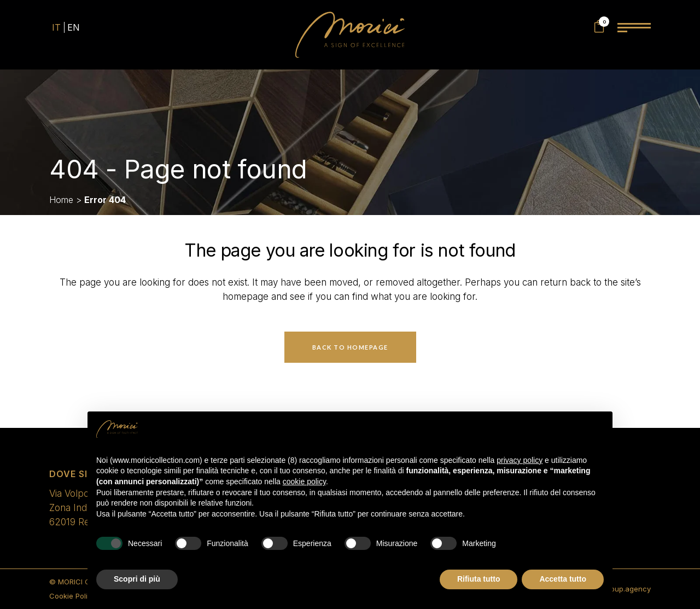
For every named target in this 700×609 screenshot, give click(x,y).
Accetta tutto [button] (563, 579)
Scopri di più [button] (137, 579)
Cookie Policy (72, 596)
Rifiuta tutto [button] (479, 579)
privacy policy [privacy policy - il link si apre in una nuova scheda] (520, 460)
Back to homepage (350, 347)
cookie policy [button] (304, 482)
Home (61, 200)
